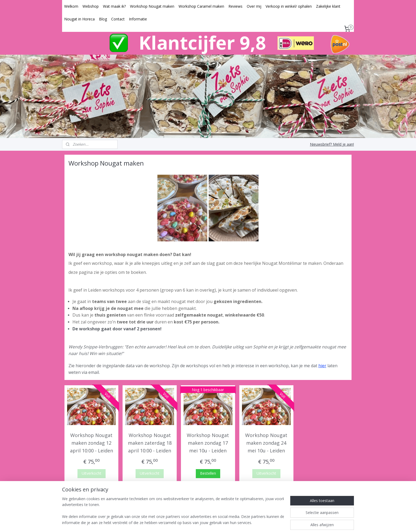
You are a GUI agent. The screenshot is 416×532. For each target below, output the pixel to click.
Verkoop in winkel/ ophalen (289, 6)
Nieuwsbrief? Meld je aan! (332, 144)
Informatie (138, 19)
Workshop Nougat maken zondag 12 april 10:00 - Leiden (92, 443)
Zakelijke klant (328, 6)
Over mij (254, 6)
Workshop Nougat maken (152, 6)
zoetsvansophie (203, 501)
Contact (118, 19)
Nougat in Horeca (79, 19)
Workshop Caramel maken (201, 6)
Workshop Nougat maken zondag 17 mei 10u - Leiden (208, 443)
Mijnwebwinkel (267, 522)
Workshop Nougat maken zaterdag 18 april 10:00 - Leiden (150, 443)
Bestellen (208, 473)
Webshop (91, 6)
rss (200, 522)
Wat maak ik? (114, 6)
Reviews (235, 6)
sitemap (189, 522)
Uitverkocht (92, 473)
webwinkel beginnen (221, 522)
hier (322, 366)
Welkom (71, 6)
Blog (103, 19)
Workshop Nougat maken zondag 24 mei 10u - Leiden (266, 443)
